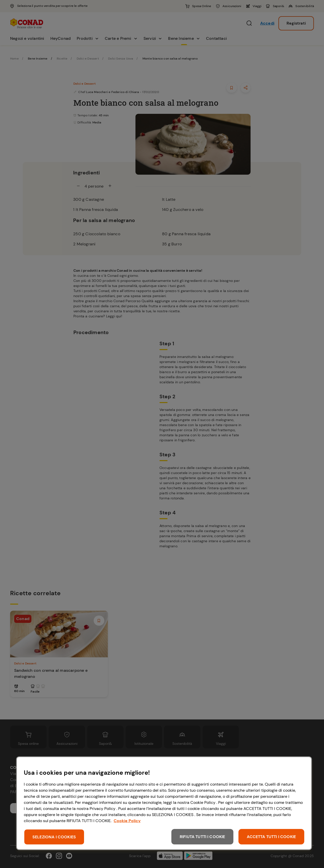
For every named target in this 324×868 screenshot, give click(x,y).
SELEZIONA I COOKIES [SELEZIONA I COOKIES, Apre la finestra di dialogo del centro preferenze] (54, 837)
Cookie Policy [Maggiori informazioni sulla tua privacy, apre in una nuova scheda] (127, 821)
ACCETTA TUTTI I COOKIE (271, 837)
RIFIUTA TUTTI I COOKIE (202, 837)
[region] (164, 803)
